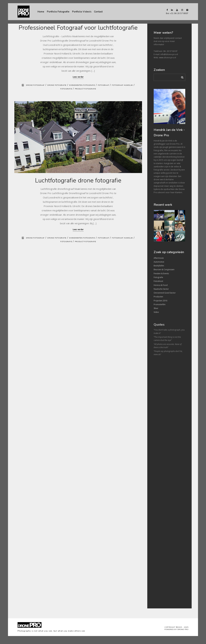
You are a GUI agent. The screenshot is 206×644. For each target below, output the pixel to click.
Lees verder (78, 77)
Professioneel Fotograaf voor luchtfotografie (78, 28)
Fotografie (66, 89)
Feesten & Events (161, 273)
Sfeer (156, 308)
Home (41, 12)
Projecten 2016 (160, 301)
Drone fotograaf (35, 85)
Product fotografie (85, 89)
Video (156, 312)
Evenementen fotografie (82, 85)
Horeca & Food (161, 285)
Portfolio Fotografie (58, 12)
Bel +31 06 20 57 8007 (177, 13)
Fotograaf (103, 85)
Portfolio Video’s (82, 12)
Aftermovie (159, 258)
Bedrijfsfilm (159, 266)
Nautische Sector (161, 289)
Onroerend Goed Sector (165, 293)
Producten (158, 297)
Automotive (159, 262)
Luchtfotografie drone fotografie (78, 180)
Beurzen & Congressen (164, 269)
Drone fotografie (57, 85)
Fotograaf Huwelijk (122, 85)
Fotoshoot (158, 281)
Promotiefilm (160, 304)
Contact (98, 11)
